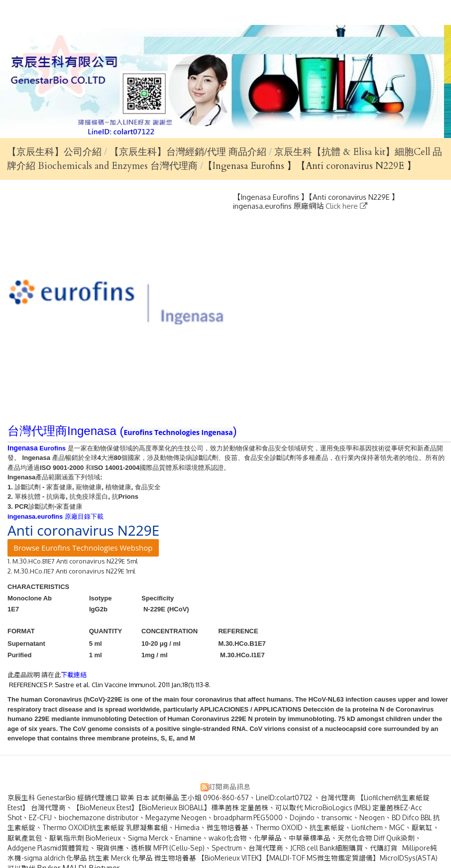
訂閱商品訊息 (229, 787)
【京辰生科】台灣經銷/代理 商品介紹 (189, 152)
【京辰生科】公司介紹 (54, 152)
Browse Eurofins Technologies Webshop (83, 548)
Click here (343, 206)
